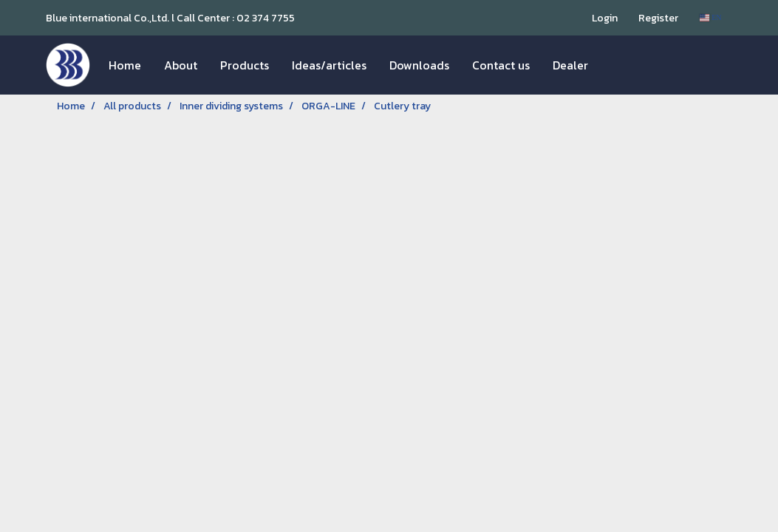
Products (245, 65)
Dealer (570, 65)
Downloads (419, 65)
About (181, 65)
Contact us (501, 65)
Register (658, 18)
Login (605, 18)
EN (710, 17)
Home (125, 65)
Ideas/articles (329, 65)
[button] (612, 65)
